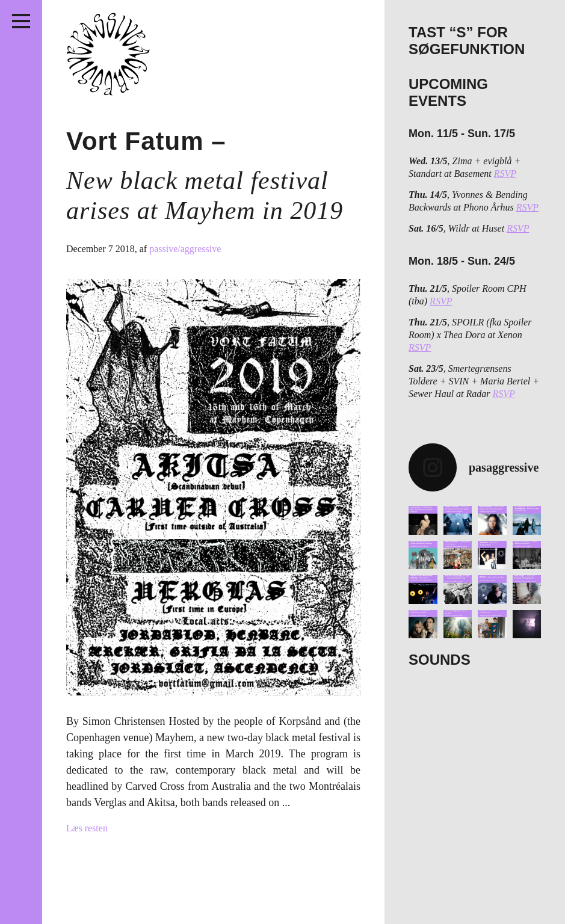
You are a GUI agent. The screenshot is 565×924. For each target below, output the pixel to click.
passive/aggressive (185, 249)
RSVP (505, 174)
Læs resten (87, 828)
